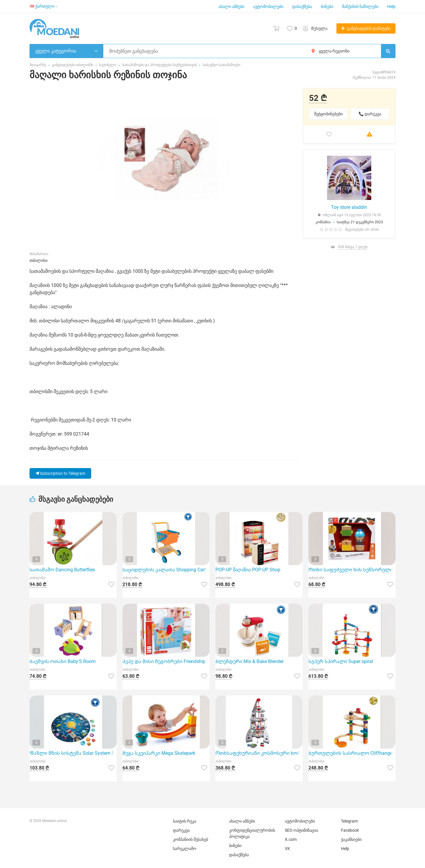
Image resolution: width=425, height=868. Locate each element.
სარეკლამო (185, 849)
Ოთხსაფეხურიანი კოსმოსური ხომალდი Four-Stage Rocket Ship (259, 753)
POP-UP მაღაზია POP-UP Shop (248, 570)
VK (287, 849)
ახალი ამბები (231, 6)
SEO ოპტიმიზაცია (301, 830)
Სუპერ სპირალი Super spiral (341, 661)
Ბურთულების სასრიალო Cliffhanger (351, 753)
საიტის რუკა (185, 821)
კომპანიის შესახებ (191, 839)
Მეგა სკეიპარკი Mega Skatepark (159, 753)
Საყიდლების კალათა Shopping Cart (164, 570)
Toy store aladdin (349, 207)
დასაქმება (302, 6)
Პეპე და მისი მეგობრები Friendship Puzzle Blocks (166, 661)
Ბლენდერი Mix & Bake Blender (250, 661)
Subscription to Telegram (60, 473)
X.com (291, 839)
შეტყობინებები (328, 114)
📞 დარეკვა (370, 114)
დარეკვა (181, 830)
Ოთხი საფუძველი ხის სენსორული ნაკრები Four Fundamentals (352, 570)
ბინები (327, 6)
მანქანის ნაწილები (360, 6)
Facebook (350, 830)
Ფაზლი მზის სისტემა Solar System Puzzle (73, 753)
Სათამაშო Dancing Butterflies (62, 570)
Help (391, 6)
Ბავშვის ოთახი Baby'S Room (63, 661)
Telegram (349, 821)
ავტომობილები (268, 6)
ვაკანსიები (351, 839)
